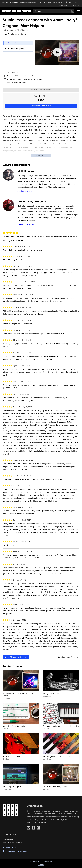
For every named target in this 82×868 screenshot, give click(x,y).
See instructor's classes (27, 191)
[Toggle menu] (78, 11)
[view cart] (76, 2)
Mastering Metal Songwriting (15, 726)
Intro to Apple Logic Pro (13, 787)
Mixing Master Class (51, 693)
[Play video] (57, 52)
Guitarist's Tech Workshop (13, 756)
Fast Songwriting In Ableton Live (56, 756)
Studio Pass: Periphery (14, 48)
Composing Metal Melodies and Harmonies (61, 726)
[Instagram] (39, 828)
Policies (41, 865)
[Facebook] (34, 828)
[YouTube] (28, 828)
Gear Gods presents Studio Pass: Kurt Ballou (18, 695)
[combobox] (54, 11)
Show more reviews (16, 657)
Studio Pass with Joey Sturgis (55, 787)
